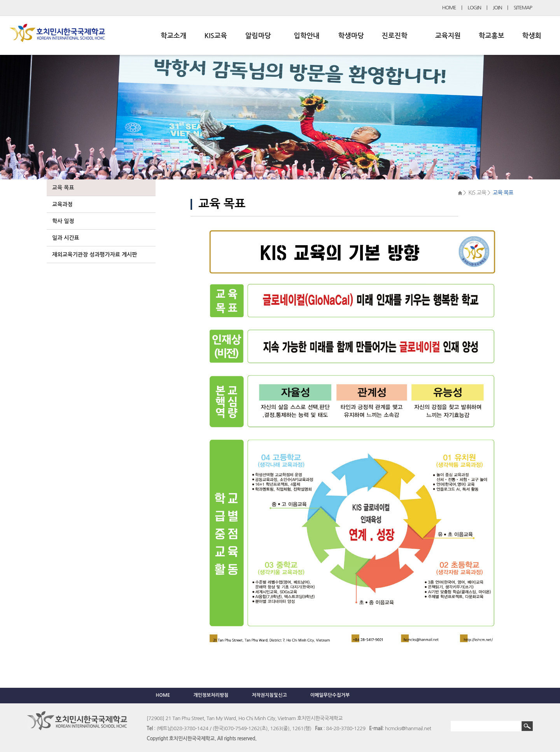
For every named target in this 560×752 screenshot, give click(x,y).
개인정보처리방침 (211, 695)
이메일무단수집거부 (330, 695)
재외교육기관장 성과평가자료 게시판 (94, 255)
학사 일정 (63, 221)
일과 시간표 (66, 238)
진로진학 (394, 36)
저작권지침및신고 (269, 695)
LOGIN (474, 8)
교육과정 (62, 204)
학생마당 (351, 36)
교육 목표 (63, 188)
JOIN (497, 8)
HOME (449, 8)
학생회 (532, 36)
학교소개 (173, 36)
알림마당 (258, 36)
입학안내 (307, 36)
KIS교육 (216, 36)
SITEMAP (523, 8)
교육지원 (448, 36)
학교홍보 (492, 36)
